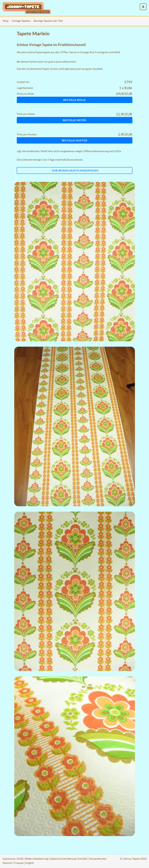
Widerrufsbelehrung (36, 859)
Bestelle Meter (74, 120)
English (30, 863)
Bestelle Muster (75, 140)
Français (19, 863)
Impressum (9, 859)
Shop (6, 21)
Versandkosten (31, 151)
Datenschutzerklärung (63, 859)
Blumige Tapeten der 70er (48, 21)
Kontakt (82, 859)
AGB (20, 859)
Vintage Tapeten (21, 21)
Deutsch (7, 863)
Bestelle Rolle (74, 100)
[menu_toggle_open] (143, 7)
